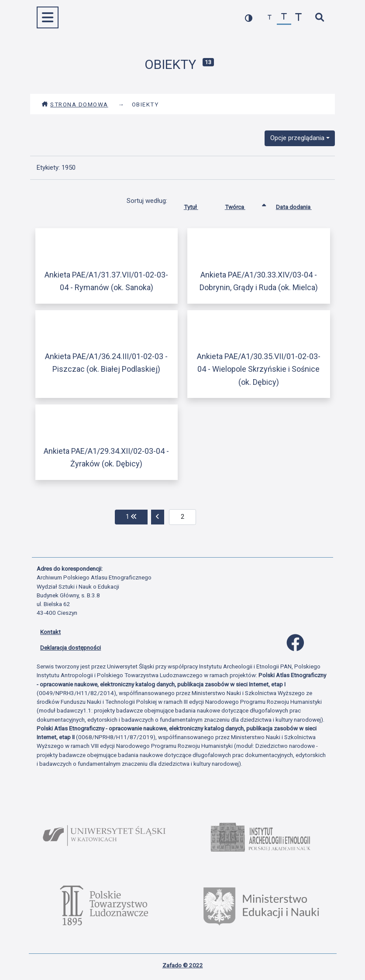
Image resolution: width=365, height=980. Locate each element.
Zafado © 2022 (183, 965)
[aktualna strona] (183, 517)
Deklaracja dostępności (71, 648)
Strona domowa (75, 104)
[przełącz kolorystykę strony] (249, 18)
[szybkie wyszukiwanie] (319, 18)
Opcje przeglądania (297, 138)
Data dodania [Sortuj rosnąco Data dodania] (300, 205)
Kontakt (50, 632)
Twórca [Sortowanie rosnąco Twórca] (242, 205)
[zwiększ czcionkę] (298, 18)
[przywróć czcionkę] (284, 18)
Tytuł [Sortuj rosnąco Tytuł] (198, 205)
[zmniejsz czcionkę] (270, 18)
